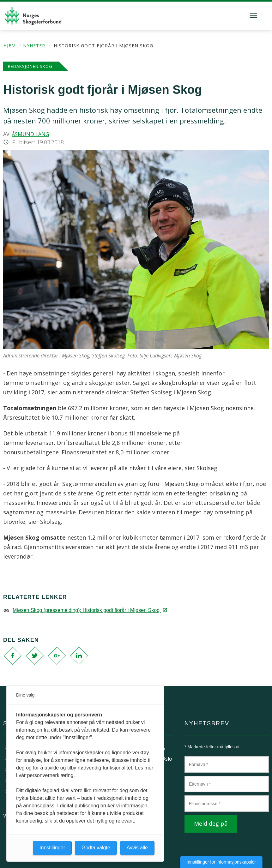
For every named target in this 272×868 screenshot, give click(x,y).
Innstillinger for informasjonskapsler (221, 862)
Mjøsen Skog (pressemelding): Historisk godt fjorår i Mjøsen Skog (89, 610)
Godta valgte (96, 848)
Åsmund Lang (30, 134)
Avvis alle (137, 848)
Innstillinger (52, 848)
